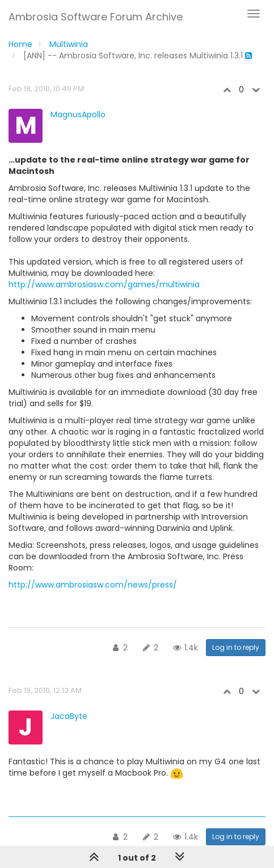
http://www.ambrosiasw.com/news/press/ (93, 585)
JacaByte (69, 716)
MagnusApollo (78, 114)
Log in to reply (236, 647)
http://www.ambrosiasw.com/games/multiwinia (104, 284)
